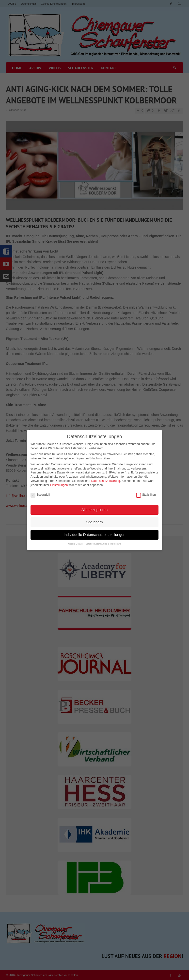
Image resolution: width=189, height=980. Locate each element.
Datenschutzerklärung (106, 479)
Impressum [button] (115, 542)
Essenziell (40, 493)
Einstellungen (59, 483)
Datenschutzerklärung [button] (96, 542)
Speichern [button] (94, 520)
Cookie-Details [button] (76, 542)
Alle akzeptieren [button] (95, 508)
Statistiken (146, 493)
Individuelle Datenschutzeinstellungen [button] (94, 533)
